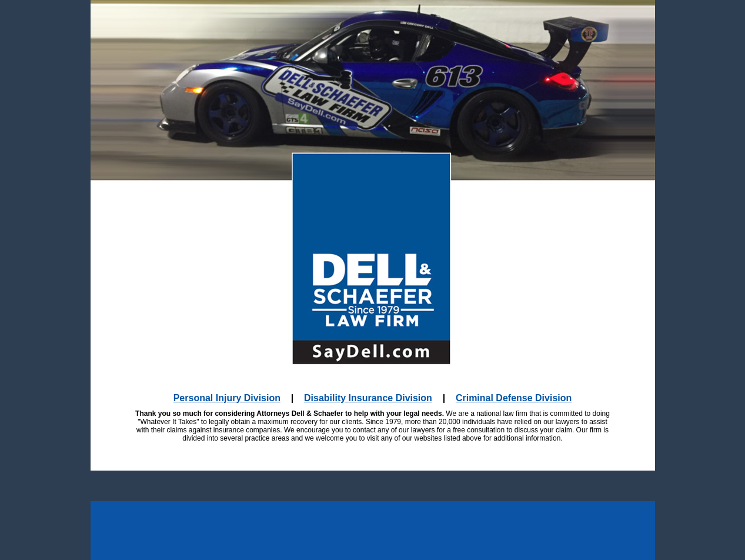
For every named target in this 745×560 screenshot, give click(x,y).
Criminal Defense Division (514, 398)
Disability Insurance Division (368, 398)
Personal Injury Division (227, 398)
